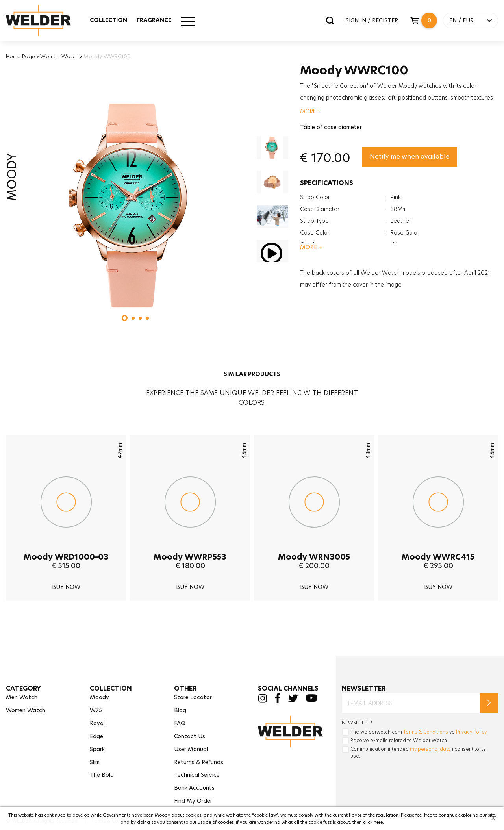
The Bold (102, 775)
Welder (46, 20)
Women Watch (59, 56)
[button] (125, 318)
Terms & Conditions (426, 732)
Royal (97, 723)
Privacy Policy (471, 732)
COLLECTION (108, 20)
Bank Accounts (194, 788)
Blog (180, 710)
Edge (96, 736)
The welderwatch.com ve (419, 732)
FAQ (180, 723)
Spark (97, 749)
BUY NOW (66, 587)
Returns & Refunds (199, 762)
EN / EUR (461, 20)
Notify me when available (410, 157)
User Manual (191, 749)
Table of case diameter (331, 127)
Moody (99, 697)
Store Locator (193, 697)
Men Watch (22, 697)
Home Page (20, 56)
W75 (96, 710)
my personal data (430, 749)
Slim (95, 762)
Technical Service (197, 775)
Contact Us (190, 736)
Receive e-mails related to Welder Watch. (399, 740)
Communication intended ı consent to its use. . (418, 752)
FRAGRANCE (154, 20)
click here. (373, 822)
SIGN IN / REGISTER (372, 20)
